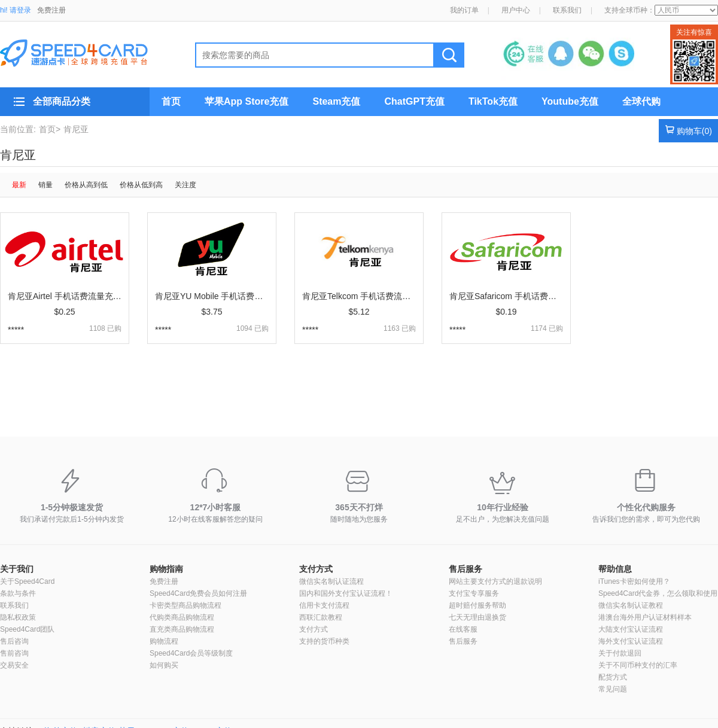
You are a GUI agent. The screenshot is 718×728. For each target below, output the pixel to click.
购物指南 (166, 569)
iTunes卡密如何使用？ (634, 581)
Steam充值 (336, 101)
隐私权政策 (18, 617)
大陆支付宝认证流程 (631, 629)
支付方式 (316, 569)
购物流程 (164, 641)
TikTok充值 (493, 101)
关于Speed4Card (27, 581)
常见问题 (613, 689)
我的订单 (464, 10)
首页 (171, 101)
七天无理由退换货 (477, 617)
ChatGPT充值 (414, 101)
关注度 (185, 185)
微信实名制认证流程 (331, 581)
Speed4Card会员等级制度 (191, 653)
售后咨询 (14, 641)
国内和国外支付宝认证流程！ (346, 593)
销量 (45, 185)
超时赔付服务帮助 (477, 605)
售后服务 (466, 569)
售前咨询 (14, 653)
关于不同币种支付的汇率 (638, 665)
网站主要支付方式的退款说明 (495, 581)
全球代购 (641, 101)
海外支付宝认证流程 (631, 641)
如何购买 (164, 665)
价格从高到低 (86, 185)
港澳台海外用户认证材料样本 (645, 617)
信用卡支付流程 (324, 605)
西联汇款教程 (321, 617)
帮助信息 (615, 569)
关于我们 (17, 569)
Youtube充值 (570, 101)
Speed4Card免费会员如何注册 (198, 593)
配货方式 (613, 677)
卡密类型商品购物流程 (185, 605)
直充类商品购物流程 (182, 629)
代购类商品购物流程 (182, 617)
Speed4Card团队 (27, 629)
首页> (50, 129)
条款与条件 (18, 593)
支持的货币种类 (324, 641)
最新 (19, 185)
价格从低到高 (141, 185)
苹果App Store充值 (247, 101)
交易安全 (14, 665)
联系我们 (567, 10)
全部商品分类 (62, 101)
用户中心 (516, 10)
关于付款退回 (620, 653)
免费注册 (51, 10)
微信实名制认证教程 (631, 605)
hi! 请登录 (16, 10)
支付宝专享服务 (474, 593)
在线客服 (463, 629)
